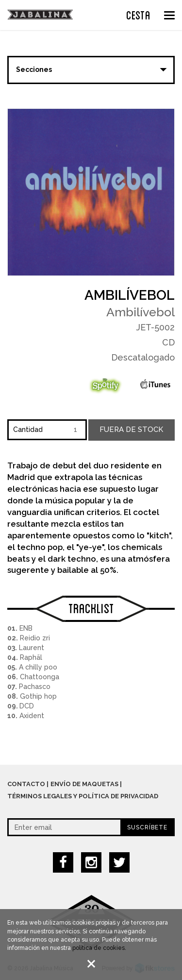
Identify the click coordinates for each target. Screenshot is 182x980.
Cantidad (28, 430)
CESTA (138, 14)
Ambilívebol (130, 295)
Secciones (34, 69)
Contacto (26, 784)
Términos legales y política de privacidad (83, 796)
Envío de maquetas (84, 784)
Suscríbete (147, 827)
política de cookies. (99, 949)
